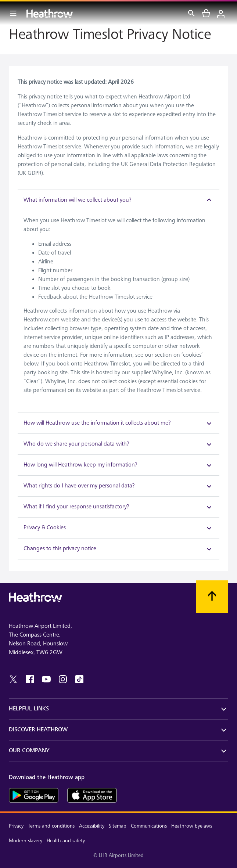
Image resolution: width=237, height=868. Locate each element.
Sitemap (118, 826)
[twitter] (13, 679)
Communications (149, 826)
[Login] (221, 13)
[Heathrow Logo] (50, 13)
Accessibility (92, 826)
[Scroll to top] (212, 597)
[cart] (206, 13)
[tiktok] (79, 679)
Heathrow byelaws (192, 826)
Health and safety (66, 841)
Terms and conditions (51, 826)
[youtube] (46, 679)
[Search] (191, 13)
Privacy (16, 826)
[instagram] (63, 679)
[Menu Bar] (13, 13)
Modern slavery (26, 841)
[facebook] (30, 679)
